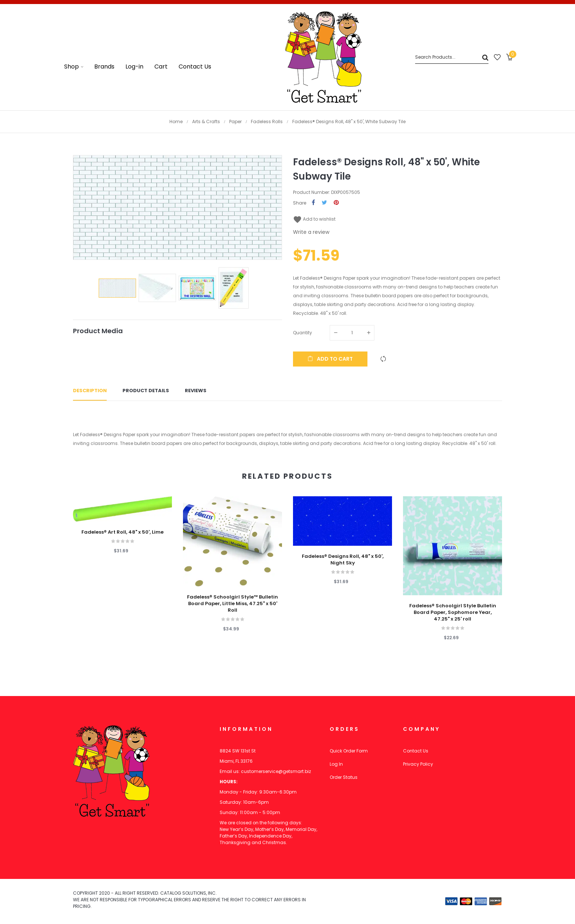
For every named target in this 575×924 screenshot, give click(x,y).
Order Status (344, 777)
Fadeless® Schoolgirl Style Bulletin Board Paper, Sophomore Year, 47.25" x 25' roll (453, 612)
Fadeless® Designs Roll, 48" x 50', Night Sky (343, 560)
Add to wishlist (314, 219)
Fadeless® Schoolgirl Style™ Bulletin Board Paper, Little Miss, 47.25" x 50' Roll (232, 604)
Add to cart (330, 359)
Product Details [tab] (146, 391)
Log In (336, 764)
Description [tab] (90, 391)
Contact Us (416, 751)
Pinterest (336, 203)
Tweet (324, 203)
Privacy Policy (418, 764)
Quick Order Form (349, 751)
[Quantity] (352, 333)
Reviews (196, 391)
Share (313, 203)
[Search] (452, 57)
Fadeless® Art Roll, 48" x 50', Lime (122, 532)
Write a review (311, 232)
